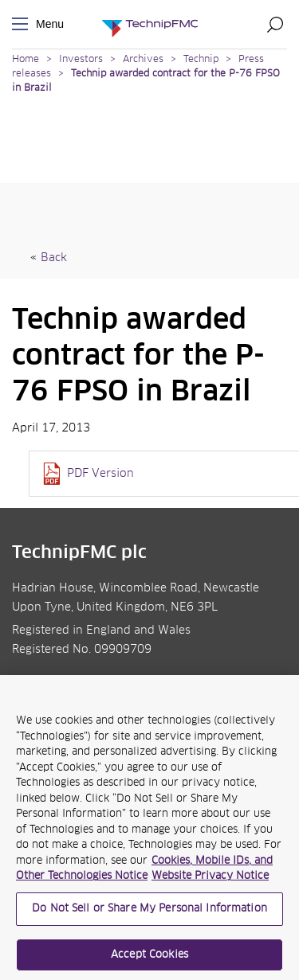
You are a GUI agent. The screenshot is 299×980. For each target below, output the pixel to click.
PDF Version (100, 474)
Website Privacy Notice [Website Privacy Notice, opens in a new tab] (210, 881)
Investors (81, 60)
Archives (143, 60)
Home (26, 60)
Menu (23, 24)
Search (275, 24)
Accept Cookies (149, 959)
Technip (201, 60)
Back (54, 258)
